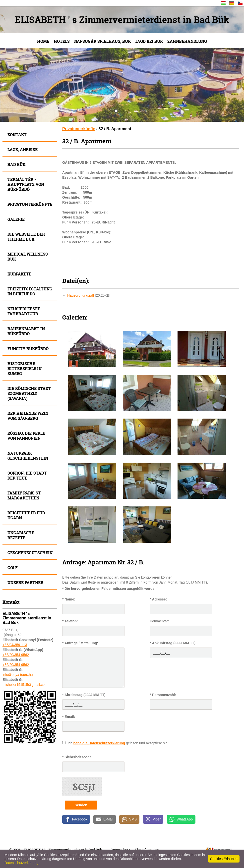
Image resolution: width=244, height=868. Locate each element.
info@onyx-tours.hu (18, 675)
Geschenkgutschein (30, 553)
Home (43, 41)
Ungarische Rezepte (21, 535)
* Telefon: (70, 621)
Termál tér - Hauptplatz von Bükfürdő (26, 184)
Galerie (16, 219)
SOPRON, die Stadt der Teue (27, 475)
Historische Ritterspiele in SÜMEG (25, 368)
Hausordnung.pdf (81, 295)
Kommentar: (159, 621)
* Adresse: (158, 599)
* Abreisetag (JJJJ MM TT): (84, 695)
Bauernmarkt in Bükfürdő (26, 331)
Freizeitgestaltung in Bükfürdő (30, 291)
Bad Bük (16, 164)
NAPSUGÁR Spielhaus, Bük (102, 41)
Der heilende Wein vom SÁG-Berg (28, 416)
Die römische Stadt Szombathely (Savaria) (29, 393)
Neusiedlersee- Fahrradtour (25, 311)
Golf (13, 568)
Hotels (62, 41)
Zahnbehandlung (187, 41)
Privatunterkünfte (30, 204)
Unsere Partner (25, 582)
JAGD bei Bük (149, 41)
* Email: (69, 717)
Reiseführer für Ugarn (26, 515)
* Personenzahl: (163, 695)
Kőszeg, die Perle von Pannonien (26, 436)
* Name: (69, 599)
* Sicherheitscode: (77, 757)
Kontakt (17, 135)
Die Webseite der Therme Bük (26, 237)
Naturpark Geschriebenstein (28, 456)
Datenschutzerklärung (21, 863)
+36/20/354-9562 (16, 655)
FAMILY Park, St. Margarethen (24, 495)
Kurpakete (19, 274)
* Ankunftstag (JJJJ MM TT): (173, 643)
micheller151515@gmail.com (25, 685)
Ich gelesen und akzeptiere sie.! (119, 743)
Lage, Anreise (23, 149)
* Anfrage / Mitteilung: (80, 643)
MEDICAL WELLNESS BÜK (28, 256)
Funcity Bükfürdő (28, 349)
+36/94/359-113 (15, 645)
